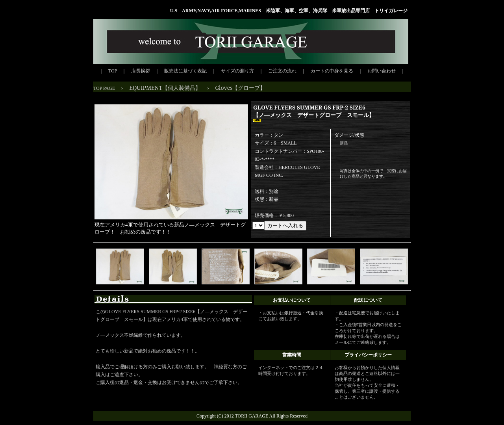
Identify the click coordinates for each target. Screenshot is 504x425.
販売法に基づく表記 (185, 71)
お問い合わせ (382, 71)
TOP (113, 71)
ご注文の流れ (282, 71)
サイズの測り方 (237, 71)
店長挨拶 (141, 71)
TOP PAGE (104, 88)
